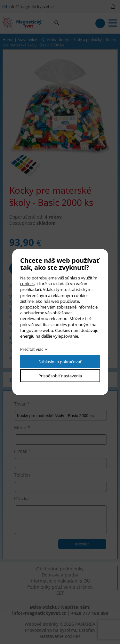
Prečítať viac (32, 349)
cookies (27, 284)
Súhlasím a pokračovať (60, 362)
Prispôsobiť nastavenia (60, 376)
